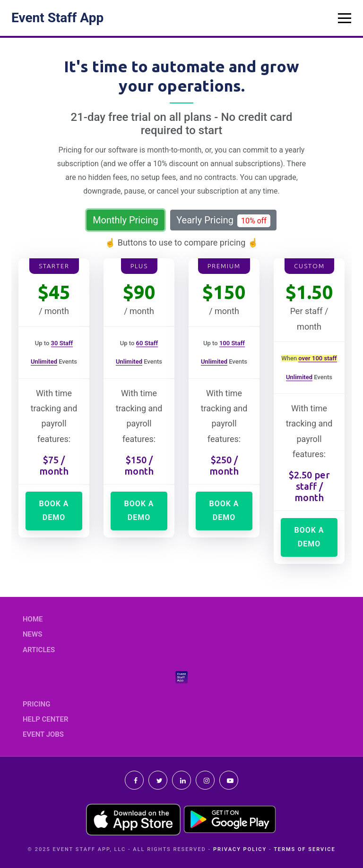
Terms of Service (305, 849)
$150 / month (139, 465)
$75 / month (54, 465)
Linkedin (181, 780)
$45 (54, 292)
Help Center (45, 719)
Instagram (205, 780)
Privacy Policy (240, 849)
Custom (309, 266)
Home (33, 619)
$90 (139, 292)
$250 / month (224, 465)
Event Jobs (43, 734)
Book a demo (54, 511)
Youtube (229, 780)
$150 (224, 292)
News (32, 634)
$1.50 (309, 292)
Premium (224, 266)
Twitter (158, 780)
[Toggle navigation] (345, 18)
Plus (139, 266)
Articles (39, 650)
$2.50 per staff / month (309, 486)
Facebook (134, 780)
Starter (54, 266)
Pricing (36, 704)
